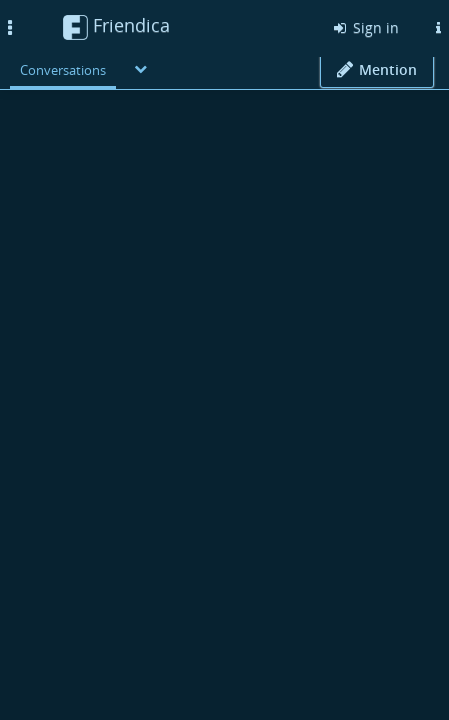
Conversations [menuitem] (63, 70)
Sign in (365, 27)
